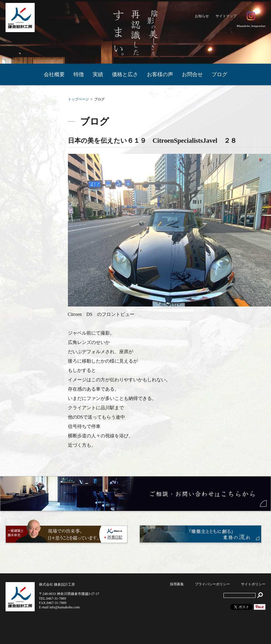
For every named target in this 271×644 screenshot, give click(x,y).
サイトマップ (226, 16)
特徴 (79, 74)
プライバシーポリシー (212, 584)
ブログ (219, 74)
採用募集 (177, 584)
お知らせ (202, 16)
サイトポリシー (253, 584)
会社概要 (54, 74)
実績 (98, 74)
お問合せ (192, 74)
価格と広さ (125, 74)
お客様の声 (160, 74)
